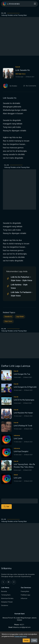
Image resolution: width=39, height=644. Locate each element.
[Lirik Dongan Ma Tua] (6, 375)
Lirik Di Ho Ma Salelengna (24, 400)
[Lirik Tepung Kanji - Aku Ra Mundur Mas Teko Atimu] (6, 465)
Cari (6, 507)
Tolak (34, 640)
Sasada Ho (8, 317)
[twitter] (3, 582)
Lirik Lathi (18, 478)
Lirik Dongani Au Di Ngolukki (25, 387)
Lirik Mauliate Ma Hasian (23, 413)
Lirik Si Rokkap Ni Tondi (23, 426)
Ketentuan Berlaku (7, 598)
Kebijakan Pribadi (7, 602)
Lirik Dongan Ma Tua (22, 374)
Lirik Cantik (18, 439)
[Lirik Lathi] (6, 479)
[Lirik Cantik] (6, 439)
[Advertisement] (19, 36)
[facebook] (9, 582)
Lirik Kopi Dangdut (21, 451)
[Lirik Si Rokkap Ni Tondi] (6, 427)
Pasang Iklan (25, 591)
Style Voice (8, 321)
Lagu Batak (20, 317)
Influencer (24, 598)
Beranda (4, 591)
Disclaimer (5, 605)
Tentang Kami (6, 595)
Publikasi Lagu (25, 595)
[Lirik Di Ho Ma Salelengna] (6, 401)
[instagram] (14, 582)
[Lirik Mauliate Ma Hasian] (6, 414)
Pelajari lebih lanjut (21, 636)
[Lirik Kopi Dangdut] (6, 452)
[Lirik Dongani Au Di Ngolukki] (6, 388)
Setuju (26, 640)
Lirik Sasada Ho (23, 70)
